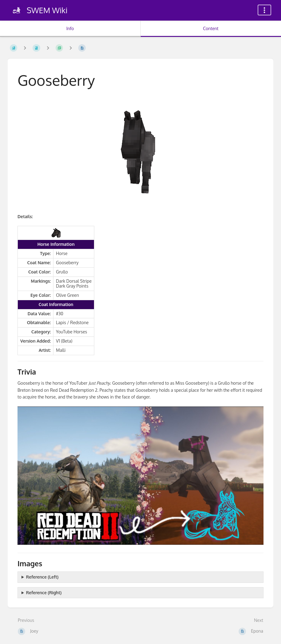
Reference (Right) (44, 593)
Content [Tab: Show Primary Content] (211, 28)
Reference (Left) (42, 577)
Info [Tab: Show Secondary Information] (70, 28)
